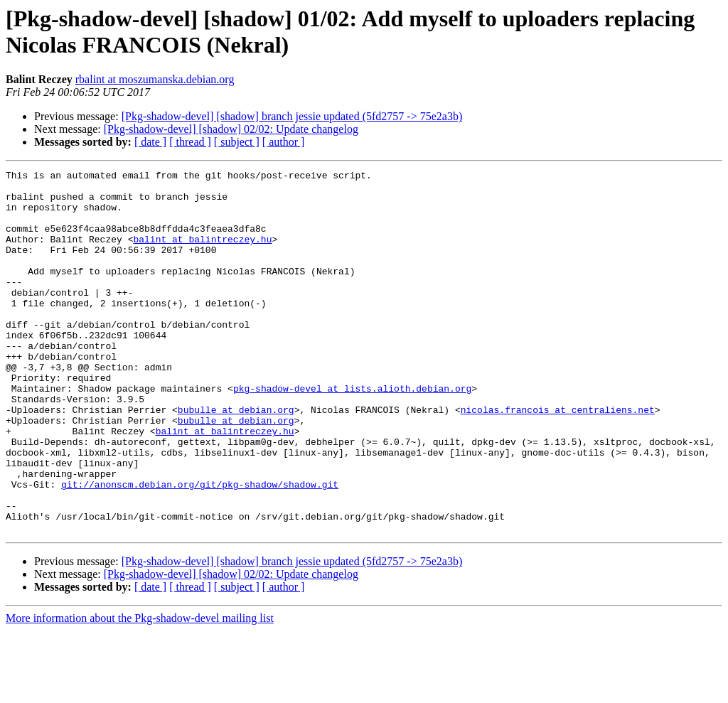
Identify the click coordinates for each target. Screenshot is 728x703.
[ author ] (284, 142)
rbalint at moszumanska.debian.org (155, 79)
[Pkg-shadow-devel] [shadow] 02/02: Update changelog (231, 129)
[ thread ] (190, 142)
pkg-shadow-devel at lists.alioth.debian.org (352, 433)
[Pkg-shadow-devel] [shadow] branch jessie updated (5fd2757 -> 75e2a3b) (292, 116)
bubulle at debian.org (236, 458)
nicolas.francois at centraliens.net (558, 458)
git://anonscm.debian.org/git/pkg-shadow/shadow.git (200, 548)
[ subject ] (237, 142)
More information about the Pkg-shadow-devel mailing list (140, 691)
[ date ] (150, 142)
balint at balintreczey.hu (202, 254)
